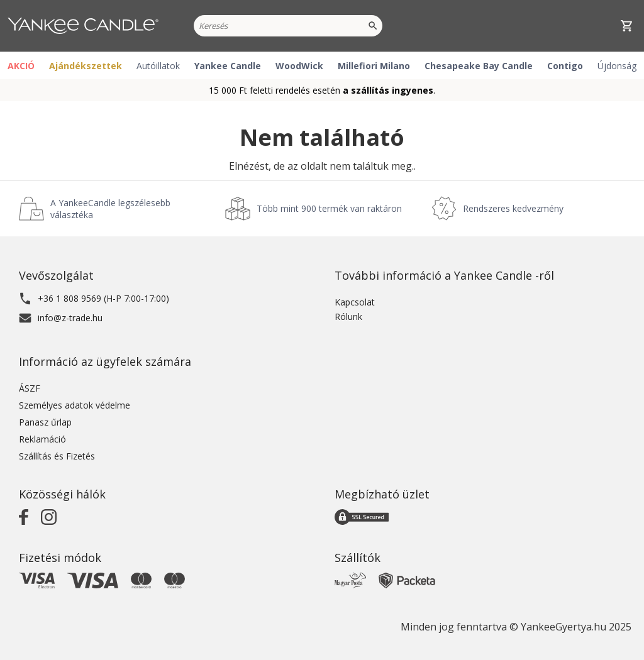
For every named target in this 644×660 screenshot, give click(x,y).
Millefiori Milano (374, 66)
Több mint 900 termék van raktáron (329, 208)
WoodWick (299, 66)
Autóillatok (158, 66)
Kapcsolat (355, 302)
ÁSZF (30, 388)
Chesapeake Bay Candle (479, 66)
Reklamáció (42, 439)
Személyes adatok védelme (75, 405)
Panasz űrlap (45, 422)
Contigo (565, 66)
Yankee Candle (228, 66)
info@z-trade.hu (70, 318)
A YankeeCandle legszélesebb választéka (110, 209)
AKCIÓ (21, 66)
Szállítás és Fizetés (57, 456)
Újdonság (617, 66)
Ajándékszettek (86, 66)
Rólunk (348, 316)
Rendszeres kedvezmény (513, 208)
